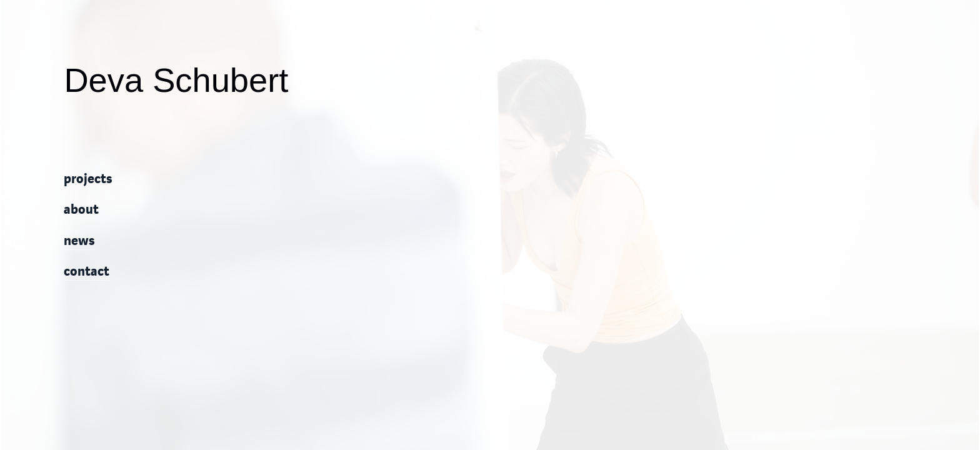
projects (88, 179)
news (79, 241)
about (81, 210)
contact (87, 272)
